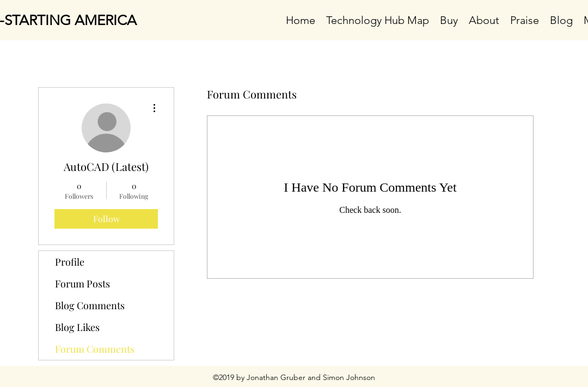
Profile (70, 262)
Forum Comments (95, 349)
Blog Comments (90, 305)
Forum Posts (82, 284)
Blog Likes (77, 327)
